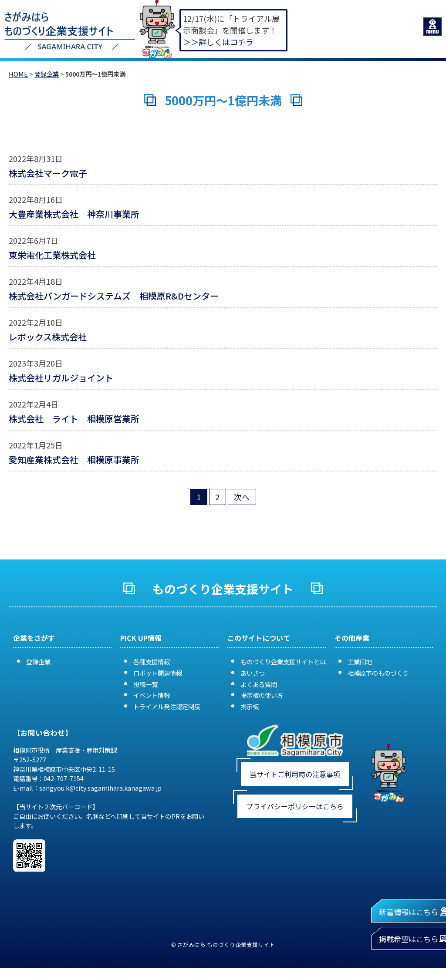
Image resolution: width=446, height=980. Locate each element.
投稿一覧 (145, 684)
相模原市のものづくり (378, 673)
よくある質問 (259, 684)
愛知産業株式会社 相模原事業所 (74, 460)
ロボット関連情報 (158, 673)
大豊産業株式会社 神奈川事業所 (74, 214)
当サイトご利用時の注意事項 (295, 774)
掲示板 (250, 706)
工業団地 (360, 662)
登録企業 (47, 74)
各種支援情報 (152, 662)
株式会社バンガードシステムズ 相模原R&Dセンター (114, 296)
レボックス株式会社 (48, 337)
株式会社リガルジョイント (61, 378)
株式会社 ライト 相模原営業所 (74, 419)
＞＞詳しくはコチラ (218, 42)
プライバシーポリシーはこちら (295, 806)
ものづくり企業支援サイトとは (283, 662)
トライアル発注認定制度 (167, 706)
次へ (242, 497)
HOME (18, 74)
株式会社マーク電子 (52, 173)
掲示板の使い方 (262, 695)
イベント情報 (152, 695)
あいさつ (253, 673)
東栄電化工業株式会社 (52, 255)
